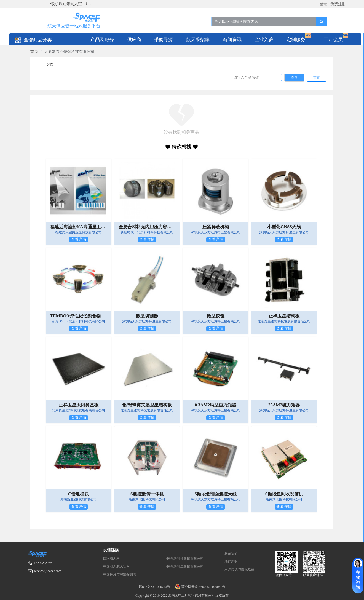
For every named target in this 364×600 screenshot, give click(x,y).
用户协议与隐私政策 (239, 569)
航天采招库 (198, 40)
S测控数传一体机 (147, 494)
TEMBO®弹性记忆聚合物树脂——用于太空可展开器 (79, 316)
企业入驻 (264, 40)
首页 (34, 52)
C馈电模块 (79, 494)
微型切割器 (147, 316)
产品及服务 (102, 40)
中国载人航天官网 (116, 566)
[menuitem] (102, 39)
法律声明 (231, 561)
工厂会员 (333, 40)
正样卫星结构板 (284, 316)
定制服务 (296, 40)
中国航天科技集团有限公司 (184, 559)
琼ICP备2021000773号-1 (156, 587)
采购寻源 (164, 40)
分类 (50, 64)
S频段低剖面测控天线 (216, 494)
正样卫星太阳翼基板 (79, 405)
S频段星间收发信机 (284, 494)
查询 (294, 77)
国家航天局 (111, 558)
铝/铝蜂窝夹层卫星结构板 (147, 405)
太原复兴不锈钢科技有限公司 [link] (69, 52)
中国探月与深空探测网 (120, 574)
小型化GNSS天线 (284, 227)
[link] (34, 52)
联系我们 (231, 553)
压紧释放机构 (216, 227)
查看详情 (79, 239)
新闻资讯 (232, 40)
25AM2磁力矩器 (284, 405)
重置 (317, 77)
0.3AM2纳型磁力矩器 (216, 405)
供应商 (134, 40)
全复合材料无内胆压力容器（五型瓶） (147, 227)
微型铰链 (216, 316)
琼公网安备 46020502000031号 (200, 587)
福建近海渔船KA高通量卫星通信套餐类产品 (79, 227)
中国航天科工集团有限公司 (184, 567)
